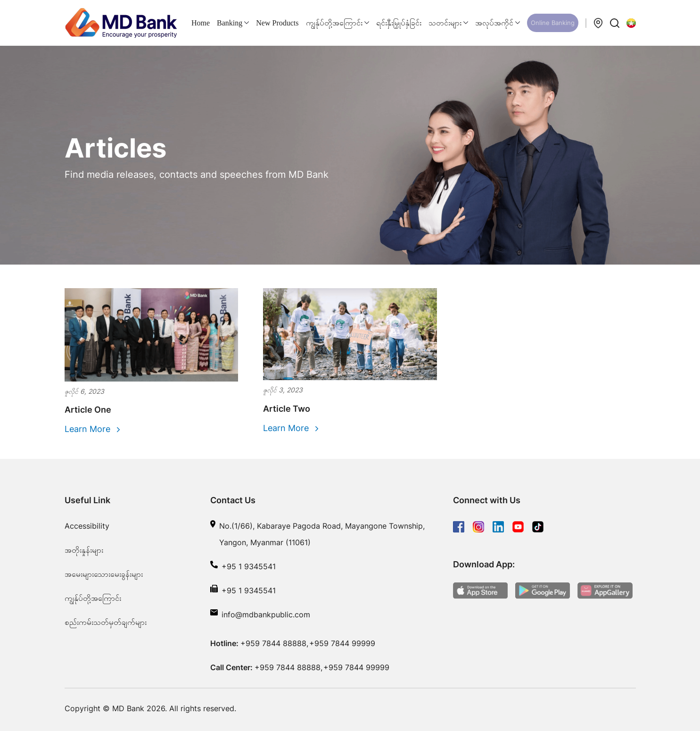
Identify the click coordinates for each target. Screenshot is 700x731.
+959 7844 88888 (273, 643)
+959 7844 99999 (342, 643)
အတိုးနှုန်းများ (84, 550)
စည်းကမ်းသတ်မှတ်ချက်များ (106, 622)
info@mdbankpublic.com (266, 615)
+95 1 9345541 (249, 566)
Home (201, 23)
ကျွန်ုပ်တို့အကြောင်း (93, 598)
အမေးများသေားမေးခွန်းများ (104, 574)
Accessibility (87, 526)
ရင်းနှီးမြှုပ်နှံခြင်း (399, 23)
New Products (277, 23)
